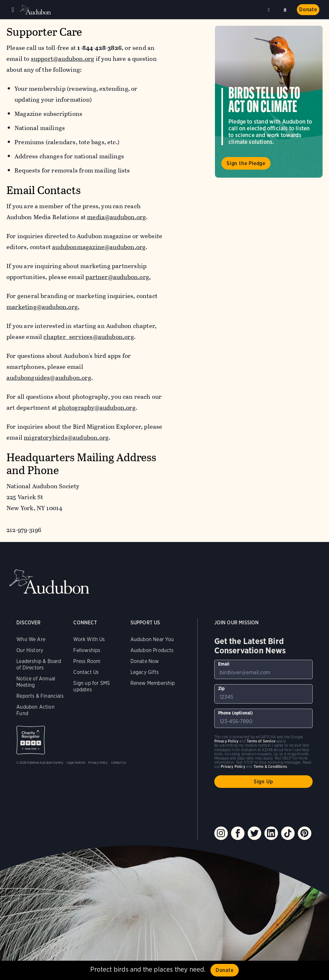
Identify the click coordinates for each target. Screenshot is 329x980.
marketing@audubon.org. (43, 307)
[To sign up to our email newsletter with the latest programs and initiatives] (263, 669)
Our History (30, 650)
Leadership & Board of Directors (39, 664)
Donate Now (145, 661)
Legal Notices (76, 762)
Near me (270, 10)
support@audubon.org (63, 59)
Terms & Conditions (270, 766)
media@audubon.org (116, 217)
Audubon (35, 10)
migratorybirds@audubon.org (66, 438)
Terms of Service (261, 741)
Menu (13, 10)
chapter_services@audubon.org (89, 337)
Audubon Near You (152, 639)
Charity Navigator (31, 740)
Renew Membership (153, 683)
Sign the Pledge (246, 163)
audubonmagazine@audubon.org (99, 247)
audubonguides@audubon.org (49, 378)
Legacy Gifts (145, 672)
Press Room (87, 661)
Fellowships (87, 650)
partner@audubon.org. (118, 277)
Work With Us (89, 639)
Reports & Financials (40, 696)
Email (224, 664)
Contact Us (86, 672)
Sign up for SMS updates (92, 686)
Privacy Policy (98, 762)
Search (285, 9)
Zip (222, 688)
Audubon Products (152, 650)
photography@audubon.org (97, 408)
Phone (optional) (236, 713)
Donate (308, 9)
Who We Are (31, 639)
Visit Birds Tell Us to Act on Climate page (269, 102)
